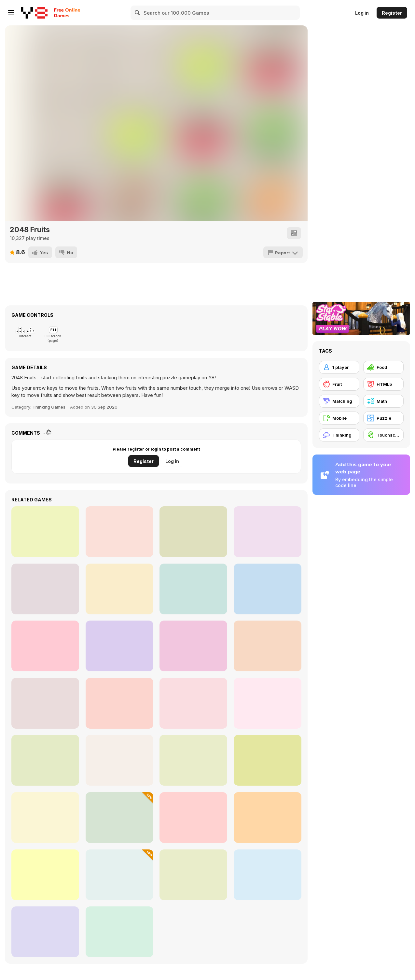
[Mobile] (339, 418)
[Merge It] (45, 589)
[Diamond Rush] (45, 932)
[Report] (283, 252)
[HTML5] (383, 384)
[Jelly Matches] (268, 646)
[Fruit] (339, 384)
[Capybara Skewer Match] (268, 818)
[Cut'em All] (268, 589)
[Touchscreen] (383, 435)
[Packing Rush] (119, 818)
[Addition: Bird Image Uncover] (45, 760)
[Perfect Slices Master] (119, 932)
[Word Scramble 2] (45, 646)
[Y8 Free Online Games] (34, 13)
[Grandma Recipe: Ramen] (45, 818)
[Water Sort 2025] (45, 875)
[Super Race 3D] (193, 818)
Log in (362, 13)
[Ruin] (268, 532)
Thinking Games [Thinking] (49, 407)
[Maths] (193, 703)
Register (392, 13)
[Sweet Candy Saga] (119, 589)
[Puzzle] (383, 418)
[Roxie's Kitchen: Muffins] (119, 760)
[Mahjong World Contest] (45, 532)
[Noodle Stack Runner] (45, 703)
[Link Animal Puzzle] (268, 875)
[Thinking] (339, 435)
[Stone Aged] (193, 532)
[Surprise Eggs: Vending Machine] (193, 875)
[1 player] (339, 367)
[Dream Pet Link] (193, 760)
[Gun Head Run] (268, 760)
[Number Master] (119, 875)
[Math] (383, 401)
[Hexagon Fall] (119, 532)
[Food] (383, 367)
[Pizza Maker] (268, 703)
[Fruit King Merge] (193, 646)
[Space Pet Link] (119, 703)
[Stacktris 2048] (119, 646)
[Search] (138, 13)
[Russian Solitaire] (193, 589)
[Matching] (339, 401)
